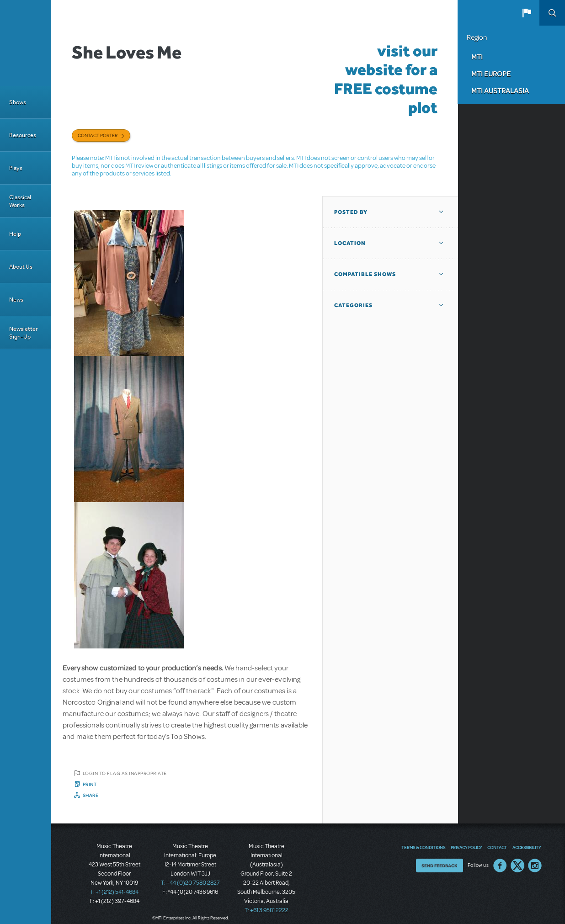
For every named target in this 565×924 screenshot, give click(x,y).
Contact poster (98, 135)
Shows (18, 102)
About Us (21, 267)
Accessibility (527, 847)
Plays (16, 168)
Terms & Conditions (423, 847)
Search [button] (552, 13)
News (16, 300)
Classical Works (20, 201)
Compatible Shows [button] (365, 274)
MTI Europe (491, 74)
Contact (497, 847)
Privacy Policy (466, 847)
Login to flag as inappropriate (125, 773)
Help (15, 234)
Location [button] (350, 243)
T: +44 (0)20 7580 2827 (190, 883)
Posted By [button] (351, 212)
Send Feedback (440, 866)
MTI (477, 57)
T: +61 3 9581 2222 (267, 910)
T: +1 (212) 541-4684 (114, 892)
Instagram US (535, 866)
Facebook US (500, 866)
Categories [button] (353, 305)
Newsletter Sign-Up (24, 333)
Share (91, 795)
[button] (527, 13)
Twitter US (517, 866)
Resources (23, 135)
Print (90, 784)
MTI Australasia (500, 90)
